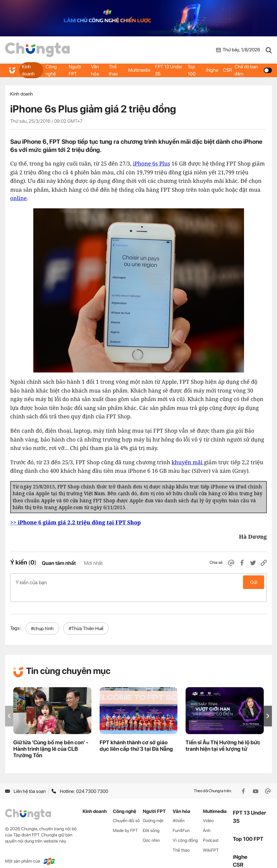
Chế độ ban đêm (253, 70)
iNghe (212, 70)
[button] (268, 705)
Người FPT (75, 70)
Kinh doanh (28, 70)
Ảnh (207, 820)
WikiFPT (211, 839)
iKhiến (179, 810)
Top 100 (192, 70)
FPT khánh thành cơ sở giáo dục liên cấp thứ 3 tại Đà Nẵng (136, 735)
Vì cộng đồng (185, 829)
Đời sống (151, 820)
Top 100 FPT (248, 828)
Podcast (211, 829)
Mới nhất (93, 563)
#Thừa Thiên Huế (86, 618)
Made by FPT (125, 820)
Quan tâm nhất (59, 563)
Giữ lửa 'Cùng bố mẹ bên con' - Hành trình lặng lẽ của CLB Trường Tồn (51, 738)
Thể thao (114, 70)
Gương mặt (153, 810)
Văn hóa (95, 70)
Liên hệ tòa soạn (25, 780)
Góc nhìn (151, 829)
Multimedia (140, 70)
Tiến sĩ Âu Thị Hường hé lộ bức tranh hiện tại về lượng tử (223, 735)
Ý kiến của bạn (138, 582)
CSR (227, 70)
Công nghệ (51, 70)
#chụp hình (42, 618)
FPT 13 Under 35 (169, 70)
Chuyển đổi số (126, 810)
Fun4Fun (181, 820)
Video (208, 810)
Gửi (254, 582)
